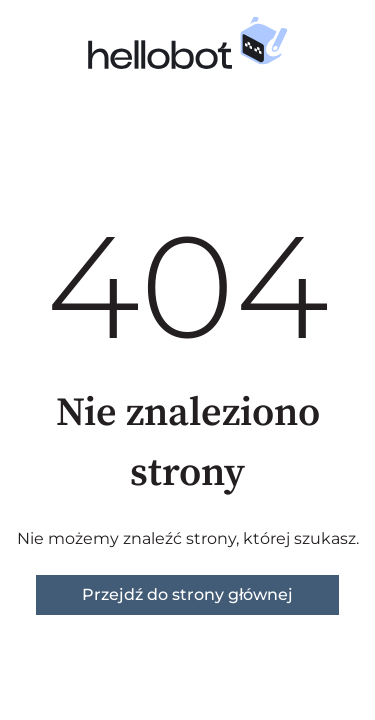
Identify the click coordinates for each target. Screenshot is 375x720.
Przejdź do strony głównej (187, 594)
